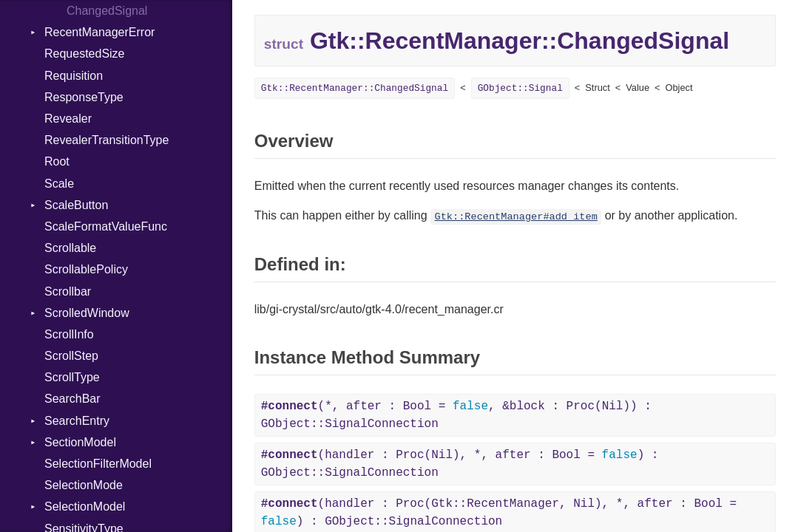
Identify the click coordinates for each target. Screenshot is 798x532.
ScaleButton (76, 205)
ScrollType (72, 377)
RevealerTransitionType (106, 140)
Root (57, 161)
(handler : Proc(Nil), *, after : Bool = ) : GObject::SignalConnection (460, 464)
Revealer (68, 119)
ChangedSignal (107, 11)
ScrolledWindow (87, 313)
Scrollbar (68, 291)
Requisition (74, 76)
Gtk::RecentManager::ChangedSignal (355, 88)
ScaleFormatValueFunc (106, 226)
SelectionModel (85, 507)
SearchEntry (77, 421)
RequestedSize (85, 54)
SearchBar (72, 399)
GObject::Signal (520, 88)
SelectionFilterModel (98, 464)
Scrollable (70, 248)
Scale (59, 184)
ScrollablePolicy (86, 269)
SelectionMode (84, 485)
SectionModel (80, 442)
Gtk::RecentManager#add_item (516, 217)
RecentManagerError (99, 32)
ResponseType (84, 97)
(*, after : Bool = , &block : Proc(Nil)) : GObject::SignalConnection (456, 415)
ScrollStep (71, 356)
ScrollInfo (69, 334)
